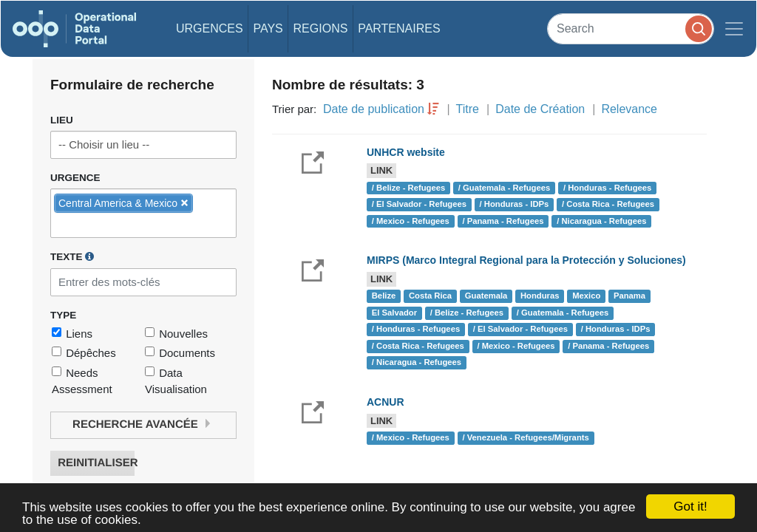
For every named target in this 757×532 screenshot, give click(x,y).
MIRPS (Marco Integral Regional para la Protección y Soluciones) (526, 260)
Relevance (629, 109)
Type (63, 315)
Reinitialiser (96, 463)
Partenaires (399, 28)
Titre (468, 109)
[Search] (631, 28)
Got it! (690, 507)
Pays (268, 28)
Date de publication (374, 109)
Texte (72, 256)
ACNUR (386, 402)
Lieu (62, 120)
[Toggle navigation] (734, 29)
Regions (321, 28)
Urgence (75, 178)
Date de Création (540, 109)
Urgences (210, 28)
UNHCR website (406, 152)
